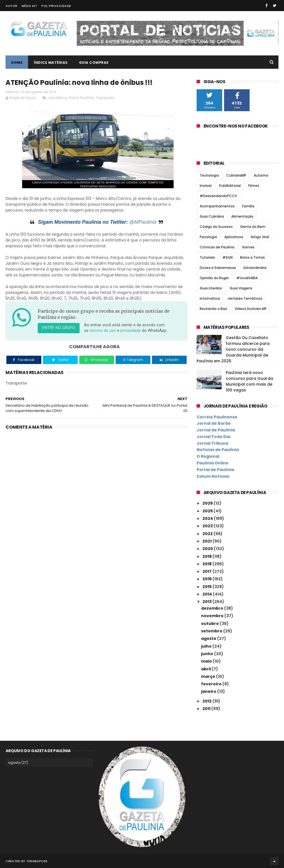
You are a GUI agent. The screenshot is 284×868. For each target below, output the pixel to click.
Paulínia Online (213, 463)
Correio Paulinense (217, 417)
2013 (207, 602)
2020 (208, 549)
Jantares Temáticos (245, 298)
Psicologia (208, 237)
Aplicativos (234, 237)
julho (207, 646)
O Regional (208, 456)
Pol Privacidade (56, 6)
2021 (207, 541)
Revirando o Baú (213, 309)
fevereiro (212, 684)
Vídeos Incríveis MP (251, 309)
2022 (208, 534)
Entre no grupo (59, 328)
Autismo (261, 175)
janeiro (209, 691)
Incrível (206, 186)
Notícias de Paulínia (218, 450)
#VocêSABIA (247, 278)
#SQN (228, 257)
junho (208, 654)
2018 (207, 564)
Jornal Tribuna (212, 443)
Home (17, 63)
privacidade (131, 331)
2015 (207, 587)
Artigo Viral (260, 237)
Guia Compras (94, 63)
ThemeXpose (37, 861)
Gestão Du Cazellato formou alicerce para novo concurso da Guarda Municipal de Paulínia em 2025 (233, 349)
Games (248, 247)
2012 (207, 701)
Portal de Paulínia (215, 470)
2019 (207, 556)
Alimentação (242, 216)
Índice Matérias (51, 63)
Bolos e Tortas (253, 257)
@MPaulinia (143, 222)
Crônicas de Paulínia (217, 247)
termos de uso (103, 331)
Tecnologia (209, 175)
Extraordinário (255, 268)
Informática (210, 298)
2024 (208, 518)
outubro (210, 623)
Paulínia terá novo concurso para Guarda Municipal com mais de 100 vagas (249, 381)
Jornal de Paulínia (216, 430)
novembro (213, 616)
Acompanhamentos (217, 206)
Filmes (254, 186)
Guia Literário (211, 288)
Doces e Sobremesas (218, 268)
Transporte (105, 98)
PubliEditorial (230, 186)
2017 (207, 571)
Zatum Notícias (213, 476)
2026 (208, 503)
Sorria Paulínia (81, 98)
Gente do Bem (253, 227)
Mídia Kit (30, 6)
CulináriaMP (236, 175)
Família (248, 206)
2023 (208, 526)
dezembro (213, 608)
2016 (207, 579)
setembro (212, 631)
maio (207, 661)
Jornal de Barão (214, 423)
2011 (207, 709)
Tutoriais (207, 257)
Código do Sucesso (216, 227)
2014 (208, 594)
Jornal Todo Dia (213, 437)
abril (206, 669)
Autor (12, 6)
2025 (208, 511)
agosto (209, 638)
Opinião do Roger (214, 278)
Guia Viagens (241, 288)
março (209, 676)
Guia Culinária (212, 216)
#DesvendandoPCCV (218, 196)
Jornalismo (57, 98)
